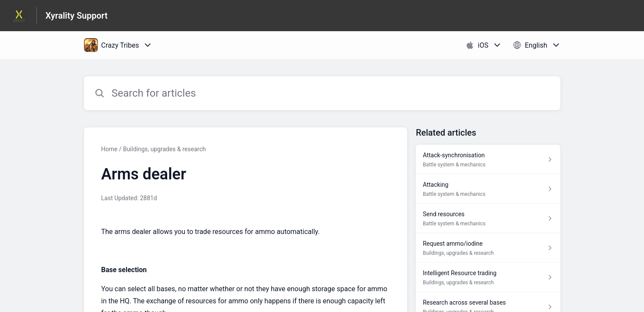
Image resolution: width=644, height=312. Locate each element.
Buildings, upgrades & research (164, 149)
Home (110, 149)
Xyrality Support (77, 16)
